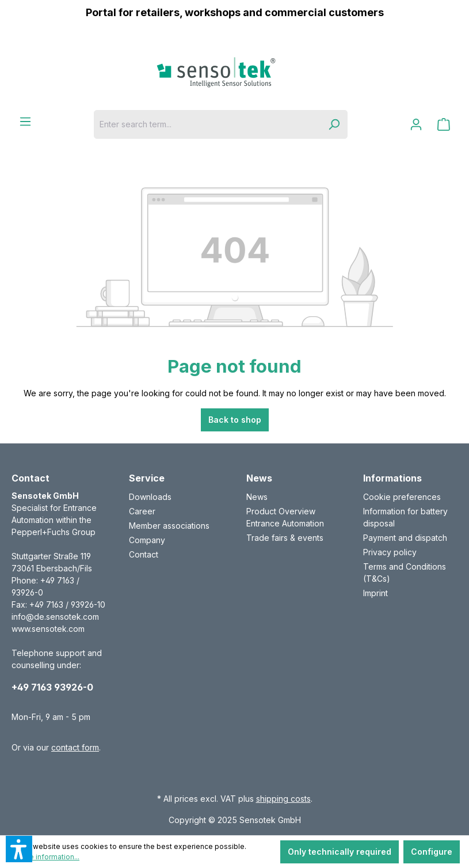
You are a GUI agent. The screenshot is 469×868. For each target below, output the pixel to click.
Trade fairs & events (285, 538)
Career (142, 511)
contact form (75, 747)
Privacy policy (390, 552)
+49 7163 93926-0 (52, 687)
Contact (144, 554)
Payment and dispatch (405, 538)
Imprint (375, 593)
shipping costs (283, 799)
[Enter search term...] (207, 124)
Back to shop (235, 420)
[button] (19, 849)
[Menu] (25, 122)
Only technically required (340, 852)
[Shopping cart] (444, 124)
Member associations (169, 526)
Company (147, 540)
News (257, 497)
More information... (48, 857)
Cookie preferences (402, 497)
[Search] (334, 124)
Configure (432, 852)
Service (147, 478)
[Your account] (416, 124)
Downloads (150, 497)
